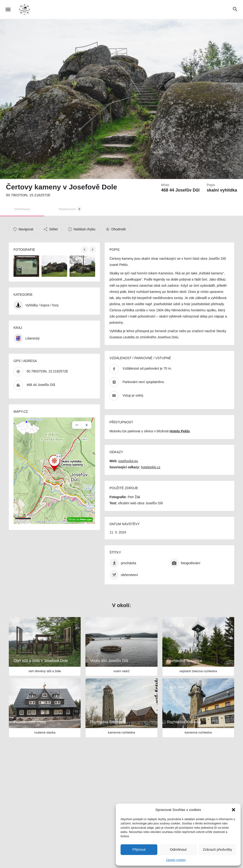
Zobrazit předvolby (217, 849)
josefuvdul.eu (128, 461)
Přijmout (139, 849)
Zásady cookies (176, 860)
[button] (234, 810)
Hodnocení (70, 209)
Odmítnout (178, 849)
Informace (22, 209)
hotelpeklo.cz (151, 467)
